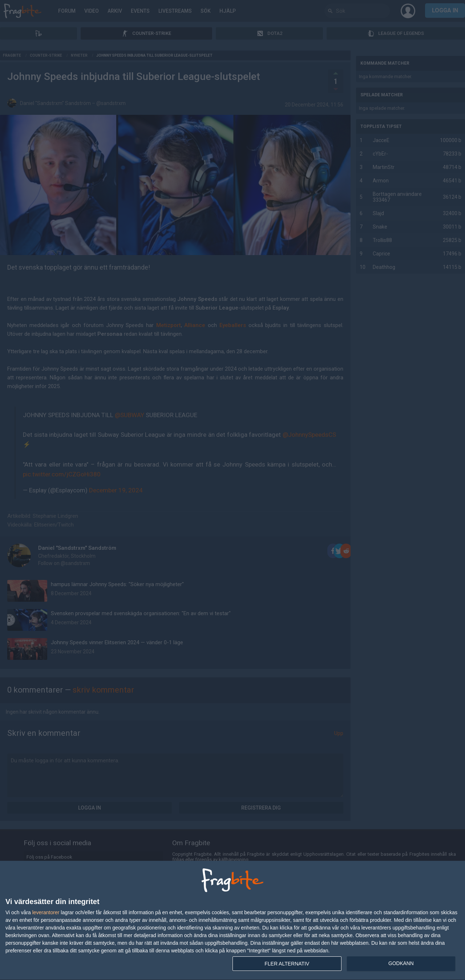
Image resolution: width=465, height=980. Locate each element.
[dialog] (232, 921)
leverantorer (46, 912)
